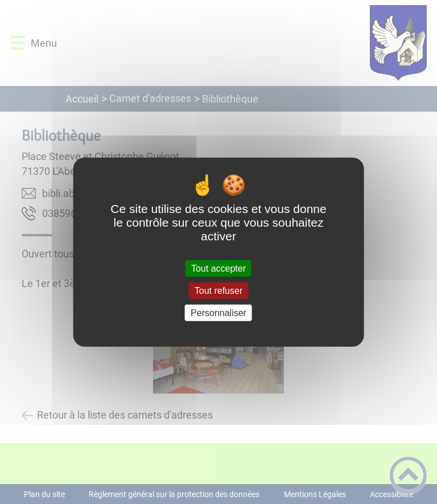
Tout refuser (218, 290)
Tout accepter (218, 268)
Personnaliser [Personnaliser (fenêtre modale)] (218, 313)
